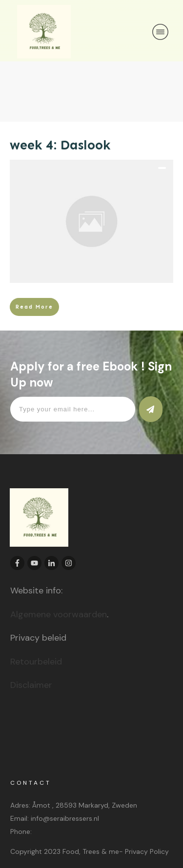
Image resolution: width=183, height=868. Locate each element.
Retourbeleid (36, 662)
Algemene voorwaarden (59, 614)
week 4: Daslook (60, 145)
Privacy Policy (147, 851)
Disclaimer (31, 685)
